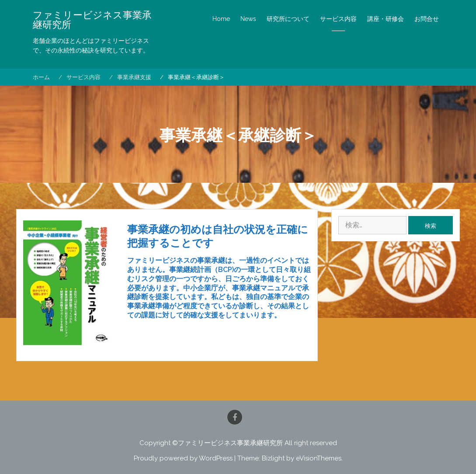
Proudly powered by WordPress (183, 458)
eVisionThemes (319, 458)
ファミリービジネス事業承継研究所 (92, 20)
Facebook (235, 417)
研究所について (288, 19)
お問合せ (427, 19)
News (248, 19)
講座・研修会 (386, 19)
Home (221, 19)
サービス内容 (338, 19)
